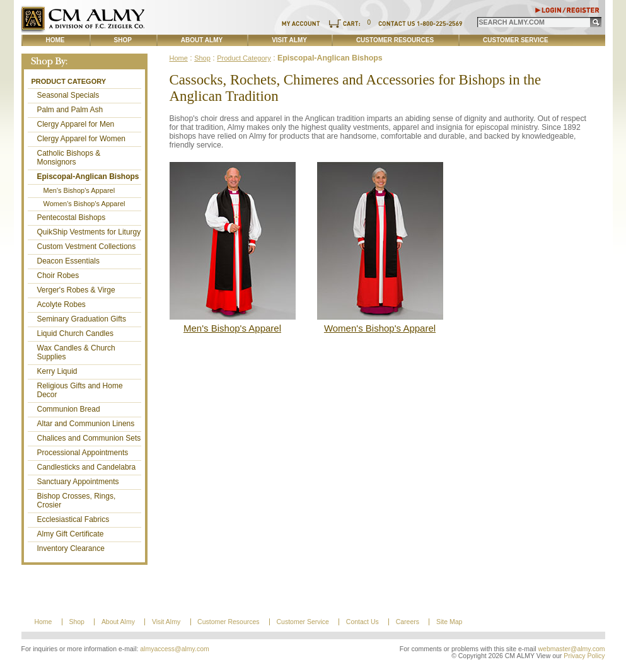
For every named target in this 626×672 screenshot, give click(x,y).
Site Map (449, 622)
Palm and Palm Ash (70, 110)
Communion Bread (69, 409)
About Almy (202, 40)
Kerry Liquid (57, 371)
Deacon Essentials (68, 261)
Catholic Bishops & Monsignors (69, 158)
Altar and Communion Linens (86, 424)
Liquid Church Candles (75, 333)
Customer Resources (395, 40)
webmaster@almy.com (572, 649)
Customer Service (516, 40)
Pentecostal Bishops (72, 217)
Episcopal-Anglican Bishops (88, 177)
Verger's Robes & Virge (76, 290)
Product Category (69, 81)
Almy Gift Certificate (71, 534)
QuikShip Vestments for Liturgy (89, 232)
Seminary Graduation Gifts (82, 319)
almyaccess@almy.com (175, 649)
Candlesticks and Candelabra (87, 467)
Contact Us (362, 622)
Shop (123, 40)
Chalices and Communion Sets (89, 438)
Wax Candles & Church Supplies (76, 352)
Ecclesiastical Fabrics (73, 519)
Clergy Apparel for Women (82, 139)
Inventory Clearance (71, 548)
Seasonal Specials (68, 95)
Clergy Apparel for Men (76, 124)
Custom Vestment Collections (87, 246)
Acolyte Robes (61, 304)
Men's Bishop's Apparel (79, 190)
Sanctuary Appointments (78, 482)
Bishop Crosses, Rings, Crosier (77, 501)
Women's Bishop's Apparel (84, 204)
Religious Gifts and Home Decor (80, 390)
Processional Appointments (83, 453)
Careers (408, 622)
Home (55, 40)
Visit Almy (289, 40)
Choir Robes (58, 275)
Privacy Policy (584, 656)
